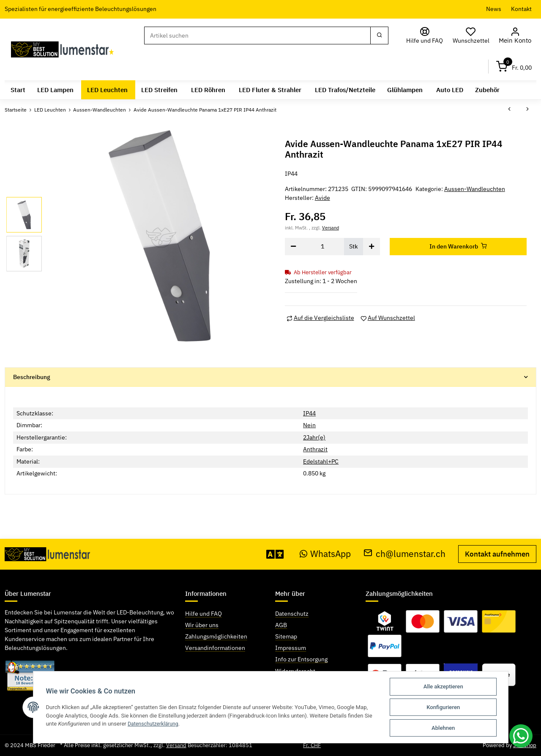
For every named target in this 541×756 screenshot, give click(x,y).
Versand (331, 227)
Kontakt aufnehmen (497, 554)
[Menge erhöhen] (372, 246)
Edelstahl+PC (321, 461)
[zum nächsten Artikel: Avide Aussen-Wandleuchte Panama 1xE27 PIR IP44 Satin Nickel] (527, 109)
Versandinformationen (215, 648)
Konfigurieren (443, 707)
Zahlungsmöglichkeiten (216, 636)
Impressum (291, 648)
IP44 (309, 413)
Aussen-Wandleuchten (475, 189)
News (494, 9)
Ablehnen (443, 728)
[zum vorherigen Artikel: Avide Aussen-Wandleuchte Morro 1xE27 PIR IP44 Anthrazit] (509, 109)
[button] (516, 36)
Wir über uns (202, 625)
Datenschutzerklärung (155, 724)
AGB (281, 625)
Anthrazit (315, 449)
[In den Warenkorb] (458, 246)
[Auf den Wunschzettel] (388, 318)
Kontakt (521, 9)
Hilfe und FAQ (204, 614)
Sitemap (286, 636)
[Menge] (323, 246)
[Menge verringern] (293, 246)
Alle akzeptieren (443, 686)
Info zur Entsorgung (301, 659)
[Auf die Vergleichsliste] (320, 318)
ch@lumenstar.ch (404, 553)
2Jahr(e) (314, 437)
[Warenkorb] (514, 67)
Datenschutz (292, 614)
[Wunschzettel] (473, 36)
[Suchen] (259, 35)
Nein (309, 425)
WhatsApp (325, 553)
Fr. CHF (312, 745)
